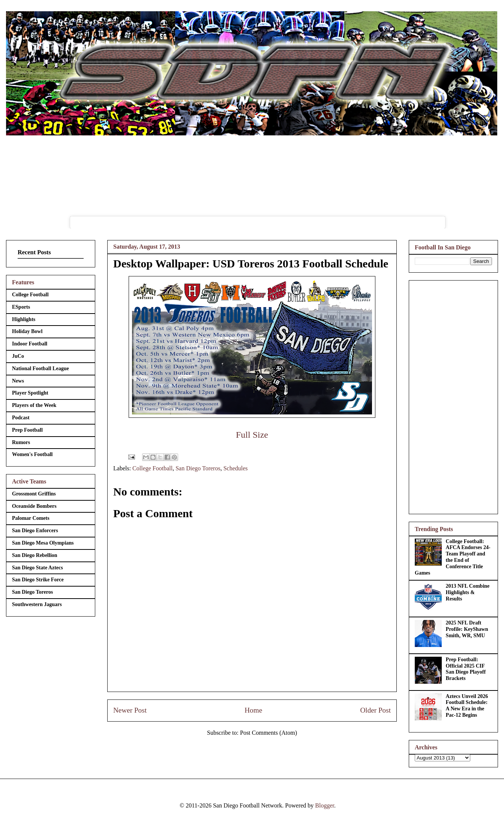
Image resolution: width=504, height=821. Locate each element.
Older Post (375, 710)
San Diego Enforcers (35, 531)
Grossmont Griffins (34, 494)
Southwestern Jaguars (37, 604)
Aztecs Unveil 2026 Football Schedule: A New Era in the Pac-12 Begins (467, 706)
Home (253, 710)
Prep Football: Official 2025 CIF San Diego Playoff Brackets (466, 669)
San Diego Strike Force (38, 580)
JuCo (18, 356)
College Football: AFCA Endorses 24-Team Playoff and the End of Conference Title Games (453, 557)
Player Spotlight (30, 393)
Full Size (252, 435)
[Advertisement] (453, 396)
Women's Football (32, 454)
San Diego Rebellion (35, 555)
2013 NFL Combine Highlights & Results (468, 592)
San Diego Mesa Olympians (43, 543)
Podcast (21, 418)
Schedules (236, 468)
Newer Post (130, 710)
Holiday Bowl (27, 331)
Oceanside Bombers (34, 506)
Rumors (21, 442)
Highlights (24, 319)
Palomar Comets (31, 518)
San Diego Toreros (198, 468)
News (18, 381)
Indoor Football (30, 344)
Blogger (325, 805)
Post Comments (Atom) (268, 733)
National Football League (40, 368)
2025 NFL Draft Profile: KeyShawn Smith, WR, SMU (467, 629)
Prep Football (27, 430)
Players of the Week (34, 405)
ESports (21, 307)
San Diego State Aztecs (37, 568)
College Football (152, 468)
